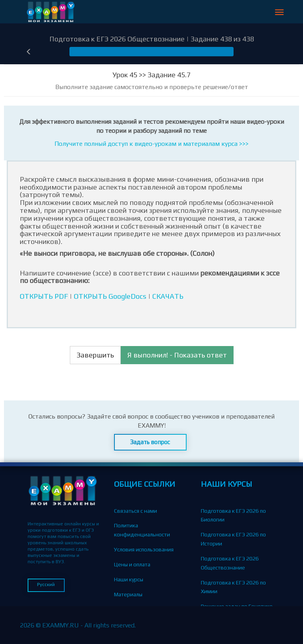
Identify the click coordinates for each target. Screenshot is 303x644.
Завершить (95, 355)
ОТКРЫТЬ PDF (44, 296)
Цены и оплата (132, 564)
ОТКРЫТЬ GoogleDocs (110, 296)
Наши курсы (129, 579)
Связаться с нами (136, 511)
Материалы (128, 594)
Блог (120, 609)
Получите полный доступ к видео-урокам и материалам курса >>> (151, 144)
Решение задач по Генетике (237, 606)
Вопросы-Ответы (135, 624)
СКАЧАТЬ (168, 296)
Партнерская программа (145, 639)
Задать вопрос (150, 442)
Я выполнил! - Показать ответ (177, 355)
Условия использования (144, 549)
